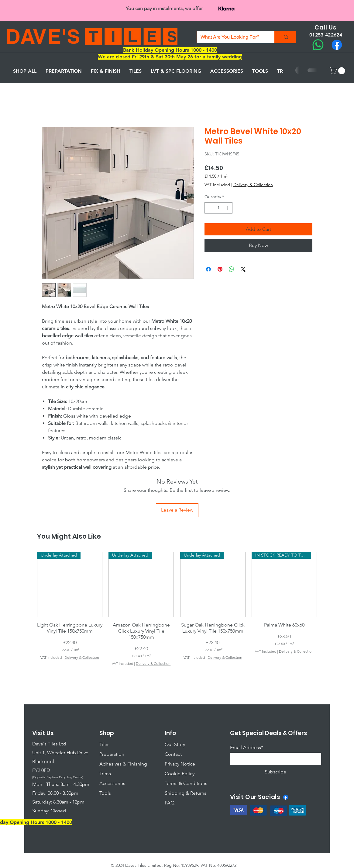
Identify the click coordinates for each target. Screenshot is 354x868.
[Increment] (228, 208)
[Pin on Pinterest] (220, 269)
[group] (177, 609)
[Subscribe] (276, 772)
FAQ (170, 803)
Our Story (175, 744)
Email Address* (247, 748)
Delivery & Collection (253, 185)
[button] (338, 71)
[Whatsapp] (318, 45)
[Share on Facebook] (208, 269)
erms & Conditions (187, 783)
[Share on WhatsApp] (232, 269)
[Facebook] (337, 45)
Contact (173, 754)
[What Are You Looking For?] (231, 37)
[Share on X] (243, 269)
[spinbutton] (218, 208)
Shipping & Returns (186, 793)
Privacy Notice (180, 764)
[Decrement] (209, 208)
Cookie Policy (180, 774)
